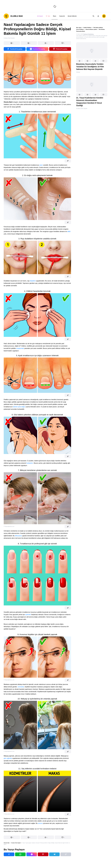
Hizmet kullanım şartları (91, 29)
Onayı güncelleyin (81, 31)
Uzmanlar (21, 687)
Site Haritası (102, 29)
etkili (69, 231)
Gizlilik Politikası (87, 28)
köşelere (33, 281)
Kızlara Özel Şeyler (82, 108)
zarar (41, 165)
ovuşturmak (20, 348)
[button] (80, 61)
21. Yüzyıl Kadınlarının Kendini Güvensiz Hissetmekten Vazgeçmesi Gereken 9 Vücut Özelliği (90, 102)
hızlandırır (30, 463)
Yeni (48, 16)
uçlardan (28, 615)
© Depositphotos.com (9, 526)
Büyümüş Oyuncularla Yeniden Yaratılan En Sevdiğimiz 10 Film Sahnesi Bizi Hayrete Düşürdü (90, 67)
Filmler (78, 72)
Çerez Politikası (80, 29)
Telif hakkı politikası (98, 28)
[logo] (13, 16)
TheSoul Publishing (88, 34)
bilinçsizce (18, 536)
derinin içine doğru (19, 407)
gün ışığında (8, 758)
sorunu (40, 823)
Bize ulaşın (79, 28)
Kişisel (40, 16)
